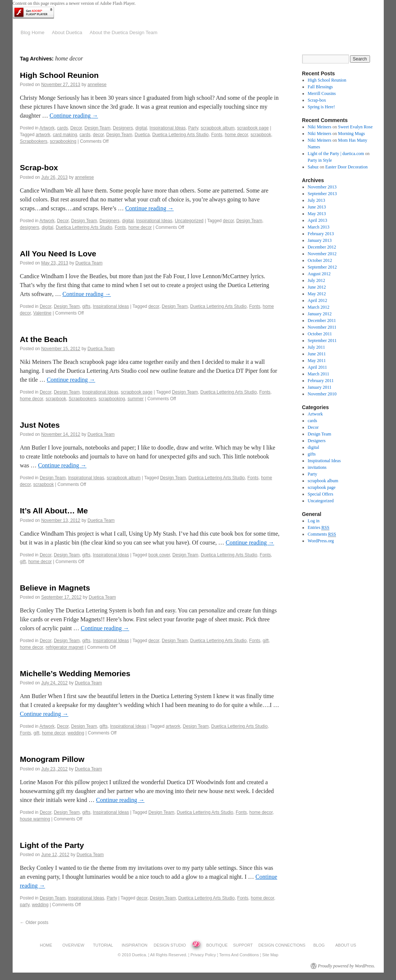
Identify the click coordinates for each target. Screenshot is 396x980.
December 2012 (322, 247)
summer (136, 399)
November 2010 (322, 394)
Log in (314, 521)
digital (141, 128)
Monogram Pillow (52, 759)
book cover (159, 555)
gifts (86, 306)
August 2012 (319, 274)
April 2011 (317, 367)
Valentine (42, 313)
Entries (318, 528)
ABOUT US (346, 945)
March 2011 (318, 374)
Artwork (47, 128)
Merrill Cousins (322, 93)
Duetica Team (89, 263)
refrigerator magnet (65, 647)
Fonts (217, 135)
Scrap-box (39, 167)
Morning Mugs (351, 134)
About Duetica (67, 32)
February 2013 (321, 234)
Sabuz (313, 167)
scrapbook (261, 135)
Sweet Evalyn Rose (355, 127)
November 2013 (322, 187)
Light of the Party (52, 845)
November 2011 (322, 327)
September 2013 (322, 194)
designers (30, 227)
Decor (76, 128)
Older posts (34, 923)
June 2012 (317, 287)
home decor (237, 135)
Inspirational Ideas (168, 128)
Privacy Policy (203, 955)
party (25, 905)
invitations (317, 467)
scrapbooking (63, 141)
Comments (322, 534)
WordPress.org (321, 541)
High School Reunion (59, 75)
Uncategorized (189, 221)
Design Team (98, 128)
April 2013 (317, 220)
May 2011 (317, 361)
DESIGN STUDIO (170, 945)
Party (193, 128)
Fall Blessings (320, 87)
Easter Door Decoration (346, 167)
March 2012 (318, 307)
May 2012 (317, 294)
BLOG (319, 945)
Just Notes (40, 425)
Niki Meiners (320, 127)
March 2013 (318, 227)
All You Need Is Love (58, 254)
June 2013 (317, 207)
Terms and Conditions (239, 955)
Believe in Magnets (55, 588)
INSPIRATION (135, 945)
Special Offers (320, 494)
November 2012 (322, 254)
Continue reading (74, 116)
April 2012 (317, 300)
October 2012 (320, 260)
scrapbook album (218, 128)
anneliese (97, 85)
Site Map (270, 955)
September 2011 (322, 341)
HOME (46, 945)
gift (23, 562)
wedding (76, 733)
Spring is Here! (321, 107)
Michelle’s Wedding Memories (75, 673)
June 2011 (317, 354)
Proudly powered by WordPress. (347, 966)
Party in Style (320, 160)
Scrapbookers (34, 141)
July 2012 (316, 280)
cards (63, 128)
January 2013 (320, 240)
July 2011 (316, 347)
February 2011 (321, 381)
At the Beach (44, 339)
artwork (43, 135)
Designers (123, 128)
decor (98, 135)
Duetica (142, 135)
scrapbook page (253, 128)
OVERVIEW (73, 945)
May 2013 (317, 214)
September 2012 (322, 267)
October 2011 (320, 334)
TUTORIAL (103, 945)
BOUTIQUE (217, 945)
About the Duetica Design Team (123, 32)
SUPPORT (243, 945)
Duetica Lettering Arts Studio (180, 135)
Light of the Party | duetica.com (336, 154)
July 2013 (316, 200)
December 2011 (322, 320)
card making (65, 135)
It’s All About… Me (54, 511)
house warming (35, 819)
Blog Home (33, 32)
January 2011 (320, 387)
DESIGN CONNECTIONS (282, 945)
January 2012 (320, 314)
